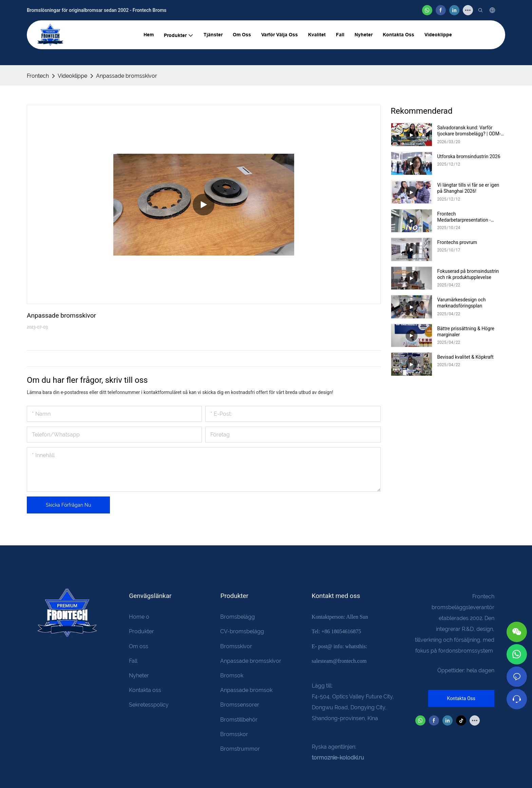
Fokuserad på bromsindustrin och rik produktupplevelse (468, 274)
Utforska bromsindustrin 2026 (469, 156)
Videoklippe (72, 76)
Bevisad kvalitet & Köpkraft (465, 357)
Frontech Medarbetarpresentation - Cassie (464, 217)
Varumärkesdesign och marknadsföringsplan (462, 303)
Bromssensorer (240, 705)
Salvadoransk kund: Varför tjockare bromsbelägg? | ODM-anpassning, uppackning (469, 131)
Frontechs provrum (457, 242)
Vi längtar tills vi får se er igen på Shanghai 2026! (468, 188)
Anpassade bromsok (246, 690)
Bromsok (232, 676)
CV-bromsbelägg (242, 631)
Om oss (139, 646)
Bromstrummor (240, 749)
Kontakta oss (145, 690)
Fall (133, 661)
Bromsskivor (236, 646)
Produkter (141, 631)
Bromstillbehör (239, 720)
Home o (139, 617)
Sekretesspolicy (149, 705)
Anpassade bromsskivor (127, 76)
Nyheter (139, 676)
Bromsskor (234, 734)
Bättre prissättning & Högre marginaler (466, 332)
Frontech (38, 76)
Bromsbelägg (237, 617)
